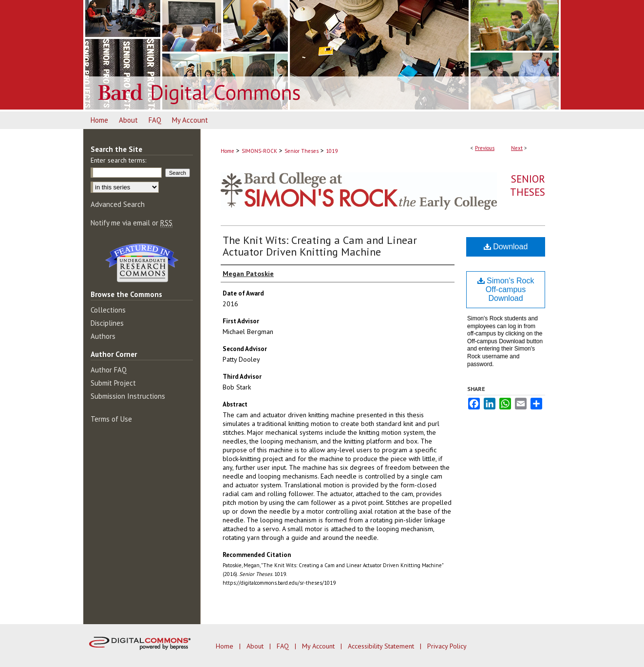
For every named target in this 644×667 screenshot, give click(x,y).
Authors (103, 336)
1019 (332, 151)
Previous (485, 148)
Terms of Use (111, 419)
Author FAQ (109, 370)
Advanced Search (118, 204)
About (256, 646)
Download (506, 247)
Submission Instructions (128, 396)
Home (227, 151)
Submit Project (113, 383)
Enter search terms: (118, 160)
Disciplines (107, 323)
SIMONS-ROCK (259, 151)
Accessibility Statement (382, 646)
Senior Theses (302, 151)
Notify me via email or (132, 223)
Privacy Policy (447, 646)
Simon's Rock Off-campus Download (506, 289)
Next (517, 148)
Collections (108, 310)
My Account (319, 646)
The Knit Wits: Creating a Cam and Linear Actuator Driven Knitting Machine (320, 246)
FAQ (284, 646)
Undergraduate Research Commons (142, 263)
